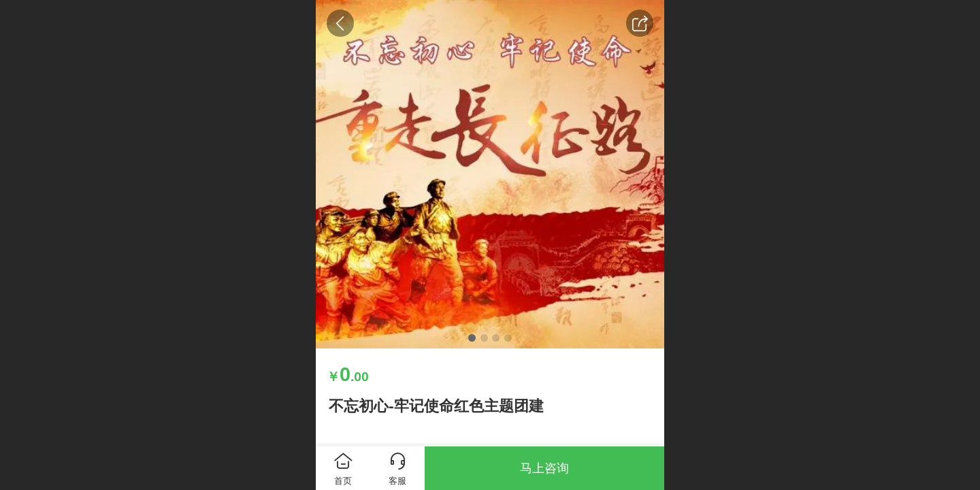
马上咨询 (544, 468)
